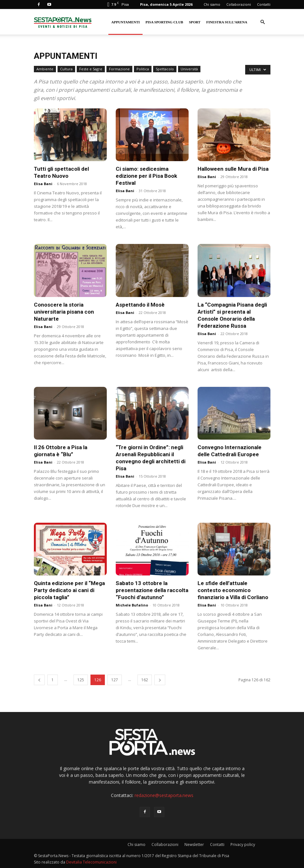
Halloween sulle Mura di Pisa (233, 169)
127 (115, 680)
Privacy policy (243, 845)
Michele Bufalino (132, 605)
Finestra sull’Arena (227, 22)
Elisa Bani (43, 184)
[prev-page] (39, 680)
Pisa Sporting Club (164, 22)
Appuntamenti (125, 22)
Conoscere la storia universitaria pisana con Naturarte (64, 312)
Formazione (119, 69)
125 (81, 680)
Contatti (264, 4)
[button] (263, 22)
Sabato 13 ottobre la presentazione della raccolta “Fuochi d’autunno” (152, 590)
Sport (195, 22)
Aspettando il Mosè (140, 305)
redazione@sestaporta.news (164, 795)
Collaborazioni (239, 4)
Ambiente (45, 69)
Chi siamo (212, 4)
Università (189, 69)
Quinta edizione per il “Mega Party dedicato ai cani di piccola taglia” (69, 590)
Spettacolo (165, 69)
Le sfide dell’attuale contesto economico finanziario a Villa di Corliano (233, 590)
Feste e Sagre (91, 69)
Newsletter (194, 845)
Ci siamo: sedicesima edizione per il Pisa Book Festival (146, 176)
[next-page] (160, 680)
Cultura (66, 69)
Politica (143, 69)
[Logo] (63, 22)
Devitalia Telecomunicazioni (91, 862)
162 (145, 680)
